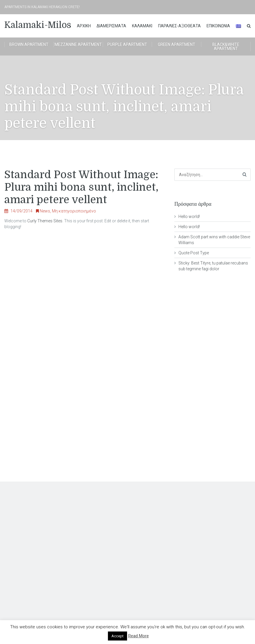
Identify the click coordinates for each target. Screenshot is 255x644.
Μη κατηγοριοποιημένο (74, 211)
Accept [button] (117, 636)
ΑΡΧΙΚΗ (84, 26)
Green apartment (177, 44)
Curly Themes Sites (45, 221)
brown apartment (29, 44)
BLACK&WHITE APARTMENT (226, 46)
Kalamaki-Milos (38, 25)
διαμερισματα (111, 26)
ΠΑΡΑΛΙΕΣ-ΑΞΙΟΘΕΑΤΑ (179, 26)
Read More (139, 636)
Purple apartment (127, 44)
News (45, 211)
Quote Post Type (194, 253)
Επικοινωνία (218, 26)
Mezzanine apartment (78, 44)
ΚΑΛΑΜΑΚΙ (142, 26)
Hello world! (189, 217)
